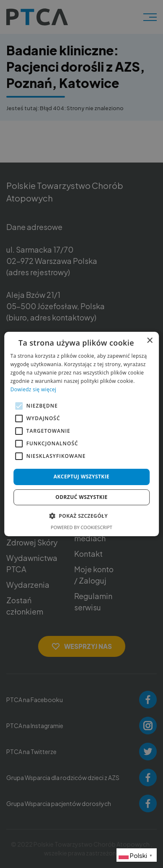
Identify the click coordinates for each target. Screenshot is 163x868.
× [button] (149, 341)
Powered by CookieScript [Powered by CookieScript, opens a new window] (81, 527)
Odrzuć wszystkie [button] (81, 497)
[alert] (81, 434)
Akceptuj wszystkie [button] (81, 477)
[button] (81, 516)
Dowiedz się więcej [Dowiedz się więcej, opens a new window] (34, 389)
